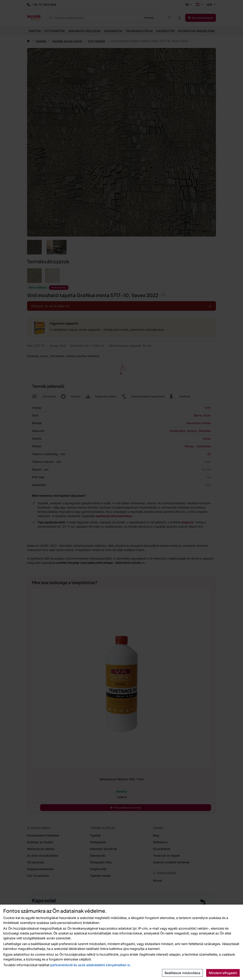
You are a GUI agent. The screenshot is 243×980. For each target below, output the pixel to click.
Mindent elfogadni (223, 973)
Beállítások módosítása (182, 973)
